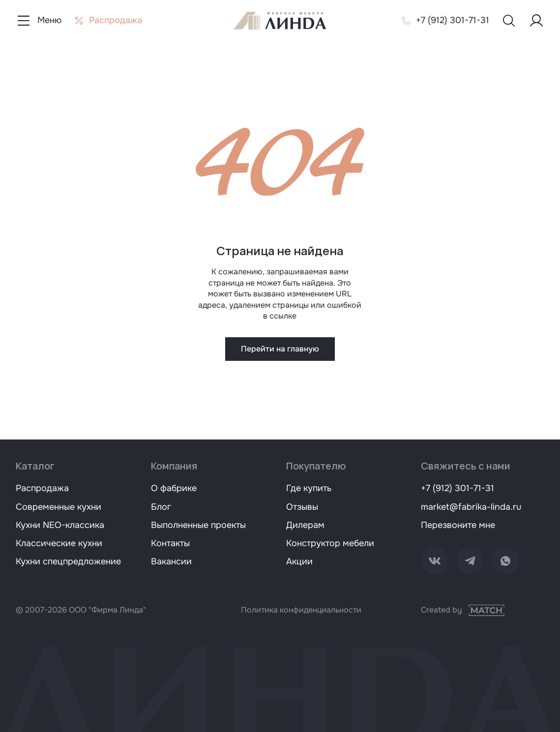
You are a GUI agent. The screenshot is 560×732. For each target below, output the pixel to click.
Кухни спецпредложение (68, 561)
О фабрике (174, 488)
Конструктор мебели (330, 543)
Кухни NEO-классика (60, 525)
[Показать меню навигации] (39, 21)
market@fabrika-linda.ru (471, 507)
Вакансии (171, 561)
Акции (299, 561)
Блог (161, 507)
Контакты (170, 543)
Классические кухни (59, 543)
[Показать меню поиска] (509, 21)
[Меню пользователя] (536, 21)
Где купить (309, 488)
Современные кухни (59, 507)
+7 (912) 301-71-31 (457, 488)
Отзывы (302, 507)
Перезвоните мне (458, 525)
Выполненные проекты (198, 525)
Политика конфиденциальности (301, 610)
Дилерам (305, 525)
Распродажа (42, 488)
